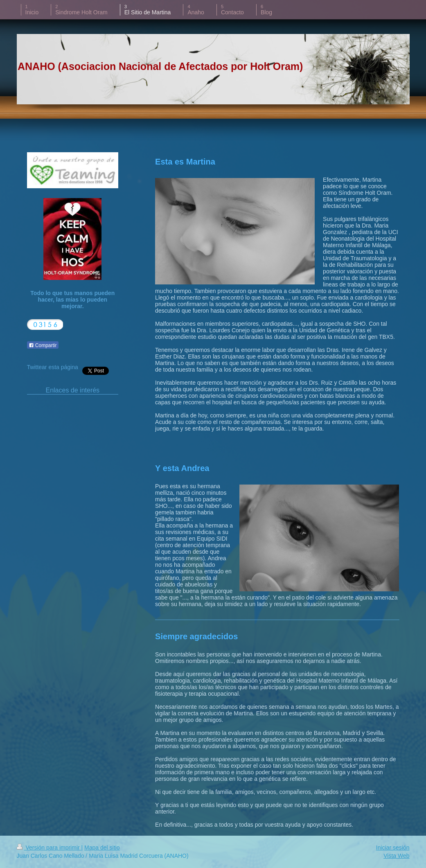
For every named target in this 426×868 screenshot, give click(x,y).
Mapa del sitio (102, 848)
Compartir (43, 345)
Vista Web (396, 856)
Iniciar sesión (393, 848)
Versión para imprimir (49, 848)
